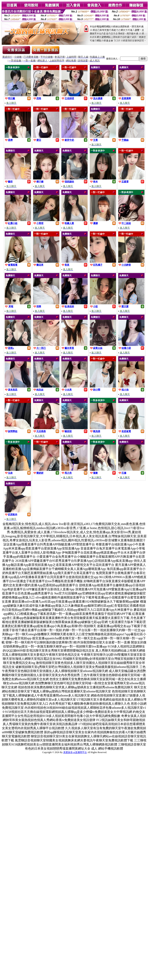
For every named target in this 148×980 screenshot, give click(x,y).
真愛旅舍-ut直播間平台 (75, 752)
